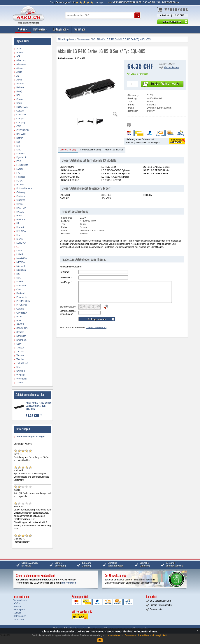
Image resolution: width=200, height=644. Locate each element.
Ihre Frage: (66, 282)
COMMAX (21, 115)
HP (18, 223)
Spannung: (134, 95)
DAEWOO (21, 134)
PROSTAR (22, 305)
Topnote (20, 355)
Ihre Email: (66, 278)
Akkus (23, 29)
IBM (18, 235)
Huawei (20, 227)
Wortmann (21, 379)
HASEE (20, 212)
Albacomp (21, 60)
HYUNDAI (21, 231)
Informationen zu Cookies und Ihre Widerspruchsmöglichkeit (137, 635)
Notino (20, 282)
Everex (20, 169)
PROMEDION (23, 301)
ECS (19, 161)
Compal (20, 119)
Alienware (21, 64)
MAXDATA (22, 258)
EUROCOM (22, 165)
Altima (19, 68)
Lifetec (20, 251)
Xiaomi (20, 383)
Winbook (21, 375)
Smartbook (22, 340)
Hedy (19, 216)
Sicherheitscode (68, 307)
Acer (19, 49)
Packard (20, 293)
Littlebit (20, 254)
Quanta (20, 309)
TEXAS (20, 352)
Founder (21, 185)
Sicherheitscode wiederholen (68, 313)
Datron (20, 138)
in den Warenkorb (165, 84)
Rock (19, 321)
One (19, 289)
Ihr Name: (65, 272)
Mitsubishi (21, 270)
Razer (19, 317)
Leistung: (133, 98)
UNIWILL (21, 371)
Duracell (20, 154)
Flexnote (21, 177)
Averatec (21, 84)
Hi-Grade (21, 220)
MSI (18, 274)
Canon (20, 99)
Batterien (40, 29)
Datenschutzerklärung (97, 328)
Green (19, 204)
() (62, 2)
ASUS (19, 80)
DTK (19, 150)
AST (19, 76)
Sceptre (20, 332)
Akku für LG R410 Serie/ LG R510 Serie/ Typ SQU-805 (38, 406)
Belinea (20, 87)
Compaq (21, 123)
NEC (19, 278)
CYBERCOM (23, 130)
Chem (19, 103)
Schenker (21, 336)
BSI (18, 95)
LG (18, 247)
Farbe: (131, 105)
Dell (18, 142)
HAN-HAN (21, 208)
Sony (19, 344)
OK (100, 640)
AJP (18, 56)
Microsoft (21, 266)
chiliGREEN (22, 107)
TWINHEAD (22, 363)
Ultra (19, 367)
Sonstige (80, 29)
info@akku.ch (69, 583)
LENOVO (21, 243)
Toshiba (20, 359)
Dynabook (21, 157)
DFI (18, 146)
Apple (19, 72)
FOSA (19, 181)
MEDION (21, 262)
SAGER (20, 324)
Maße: (131, 108)
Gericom (21, 196)
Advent (20, 53)
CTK (19, 126)
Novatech (21, 286)
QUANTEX (22, 313)
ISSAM (20, 239)
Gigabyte (21, 200)
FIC (18, 173)
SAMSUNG (22, 328)
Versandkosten (171, 67)
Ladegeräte (61, 29)
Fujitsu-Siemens (24, 188)
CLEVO (20, 111)
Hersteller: (133, 111)
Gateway (21, 192)
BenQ (19, 91)
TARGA (20, 348)
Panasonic (22, 297)
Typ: (130, 102)
